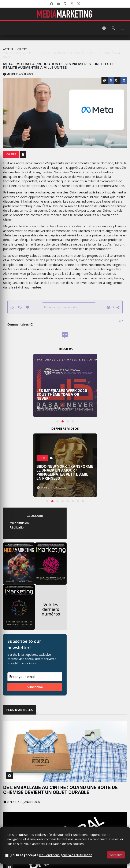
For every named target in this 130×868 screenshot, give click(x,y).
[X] (79, 4)
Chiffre (22, 49)
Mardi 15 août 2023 (18, 74)
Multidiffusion (19, 523)
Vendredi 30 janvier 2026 (22, 802)
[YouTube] (58, 4)
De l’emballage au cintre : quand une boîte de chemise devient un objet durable (60, 790)
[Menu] (123, 28)
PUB (42, 458)
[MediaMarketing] (65, 14)
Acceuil (8, 49)
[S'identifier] (104, 28)
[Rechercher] (113, 28)
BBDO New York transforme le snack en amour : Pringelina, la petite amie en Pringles (65, 472)
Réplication (17, 527)
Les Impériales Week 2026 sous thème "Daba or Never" (62, 395)
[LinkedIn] (65, 4)
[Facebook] (52, 4)
